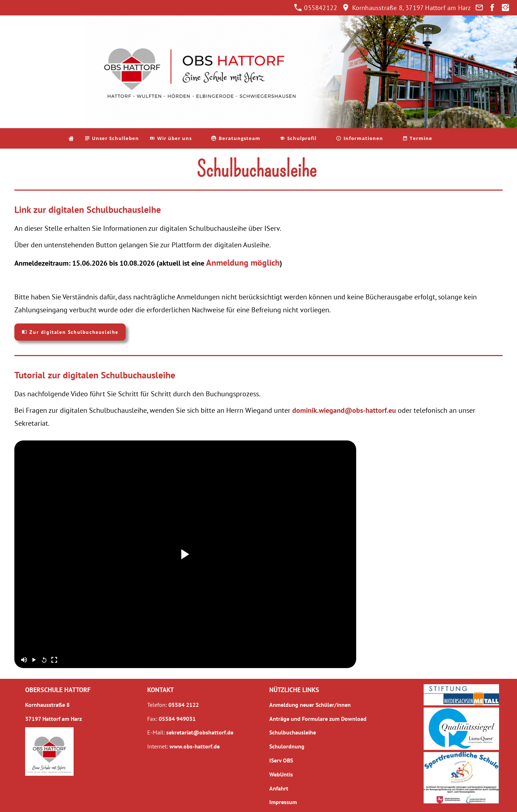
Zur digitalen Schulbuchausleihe (70, 332)
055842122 (316, 8)
